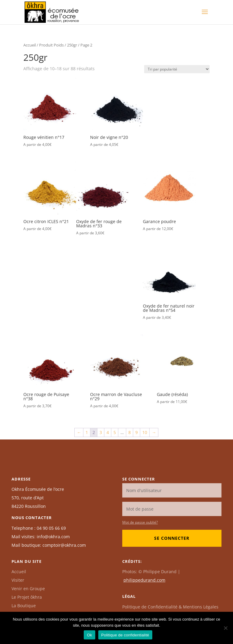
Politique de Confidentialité (170, 607)
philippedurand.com (144, 580)
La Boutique (24, 606)
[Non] (225, 628)
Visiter (18, 580)
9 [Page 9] (137, 432)
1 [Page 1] (87, 432)
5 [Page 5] (115, 432)
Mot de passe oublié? (140, 522)
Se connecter (172, 538)
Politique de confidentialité (125, 635)
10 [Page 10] (145, 432)
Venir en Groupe (28, 589)
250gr (72, 45)
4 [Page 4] (108, 432)
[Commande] (177, 69)
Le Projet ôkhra (27, 597)
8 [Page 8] (130, 432)
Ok (89, 635)
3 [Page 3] (101, 432)
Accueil (30, 45)
